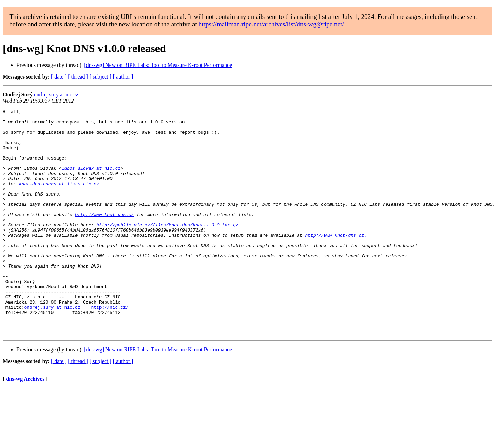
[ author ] (123, 77)
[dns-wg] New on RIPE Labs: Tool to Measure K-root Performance (158, 65)
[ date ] (59, 77)
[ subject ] (101, 77)
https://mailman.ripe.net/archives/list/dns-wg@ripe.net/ (271, 24)
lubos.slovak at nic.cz (91, 180)
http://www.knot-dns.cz (105, 236)
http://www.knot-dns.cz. (336, 261)
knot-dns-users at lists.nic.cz (59, 199)
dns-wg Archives (25, 424)
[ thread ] (78, 77)
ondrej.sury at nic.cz (56, 95)
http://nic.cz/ (110, 347)
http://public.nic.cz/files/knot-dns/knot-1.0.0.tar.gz (167, 248)
